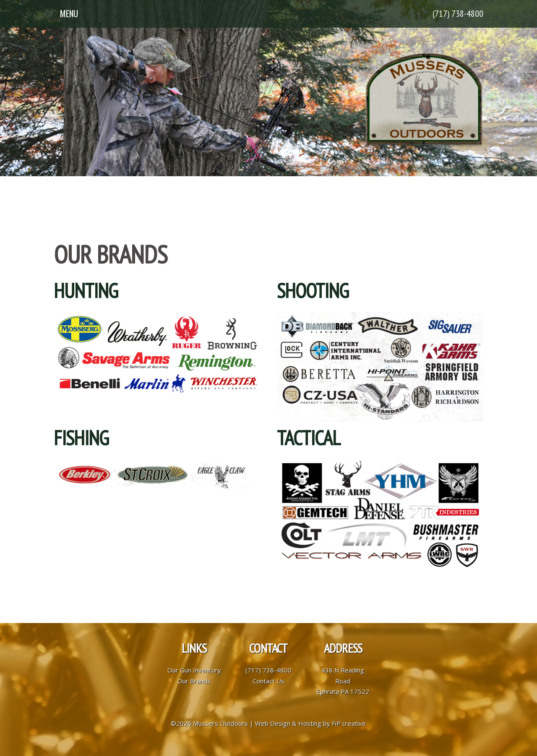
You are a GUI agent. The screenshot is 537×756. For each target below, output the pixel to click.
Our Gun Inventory (194, 670)
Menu (69, 13)
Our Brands (194, 681)
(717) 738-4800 (458, 13)
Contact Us (268, 681)
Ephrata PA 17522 (343, 691)
